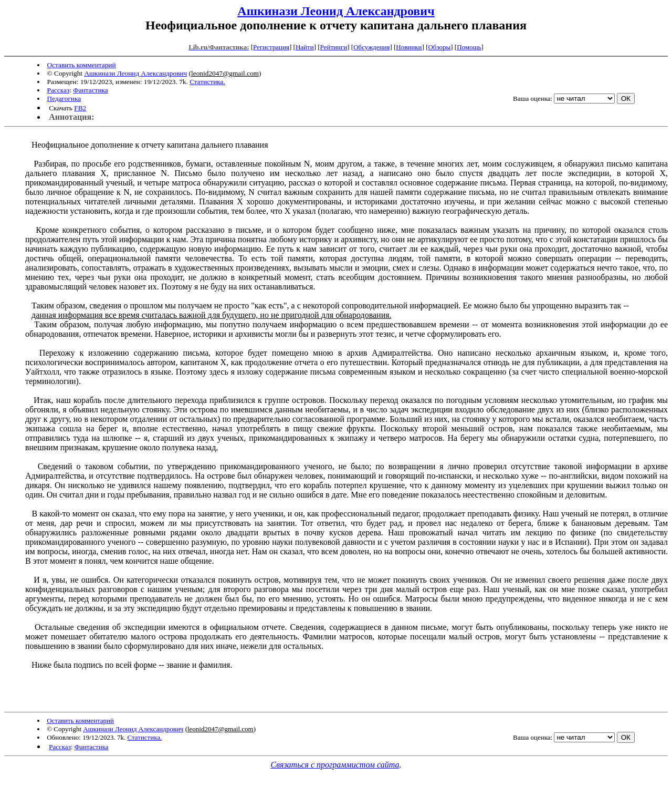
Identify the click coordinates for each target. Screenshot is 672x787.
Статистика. (207, 82)
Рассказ (59, 90)
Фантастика (91, 90)
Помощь (469, 47)
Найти (305, 47)
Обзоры (439, 47)
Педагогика (64, 99)
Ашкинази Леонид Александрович (336, 11)
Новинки (409, 47)
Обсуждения (371, 47)
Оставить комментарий (82, 65)
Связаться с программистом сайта (335, 765)
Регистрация (271, 47)
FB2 (80, 108)
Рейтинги (334, 47)
